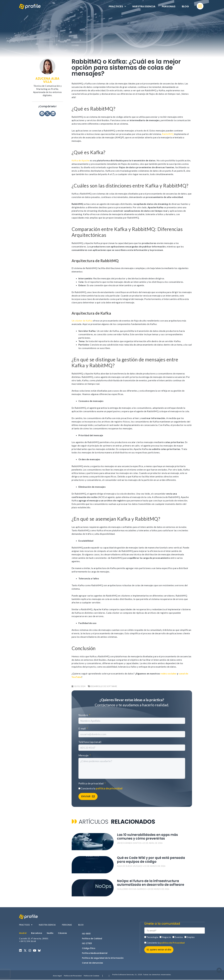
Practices (117, 7)
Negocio (166, 937)
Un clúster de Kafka (82, 321)
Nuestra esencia (144, 6)
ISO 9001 (86, 934)
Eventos (179, 937)
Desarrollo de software (104, 686)
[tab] (24, 933)
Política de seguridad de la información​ (103, 958)
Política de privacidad (91, 783)
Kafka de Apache (80, 160)
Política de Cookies (91, 976)
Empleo (191, 937)
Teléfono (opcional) (90, 742)
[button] (42, 114)
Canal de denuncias (92, 963)
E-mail (82, 728)
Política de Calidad (92, 939)
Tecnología (152, 937)
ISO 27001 (87, 944)
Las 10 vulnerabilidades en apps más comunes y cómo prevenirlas (147, 837)
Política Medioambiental (95, 953)
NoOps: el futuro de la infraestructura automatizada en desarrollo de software (151, 883)
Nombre (84, 715)
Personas (169, 6)
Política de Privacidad (73, 976)
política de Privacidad (172, 943)
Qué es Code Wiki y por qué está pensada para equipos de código (151, 860)
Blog (185, 6)
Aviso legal (57, 976)
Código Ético (89, 948)
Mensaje (84, 755)
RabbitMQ (168, 134)
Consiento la (102, 788)
